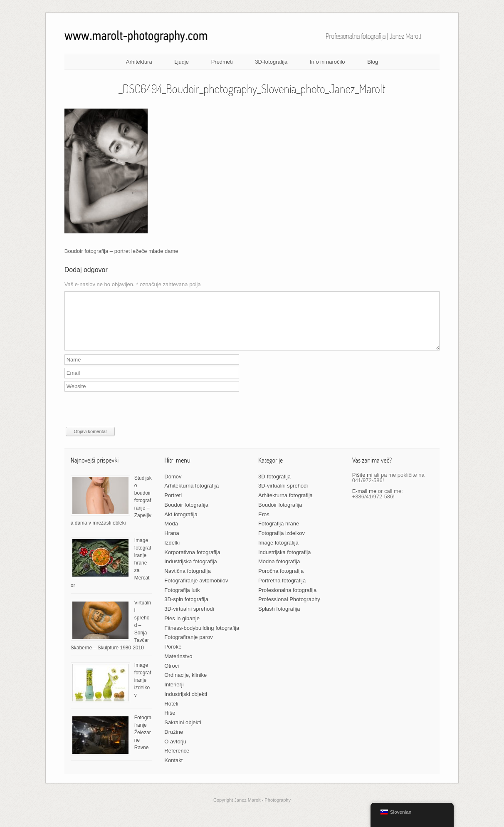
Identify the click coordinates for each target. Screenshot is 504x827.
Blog (373, 62)
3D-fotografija (271, 62)
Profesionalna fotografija (287, 600)
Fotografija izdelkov (282, 543)
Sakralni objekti (183, 732)
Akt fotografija (181, 524)
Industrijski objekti (186, 704)
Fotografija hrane (279, 534)
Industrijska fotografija (190, 571)
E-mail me (364, 501)
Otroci (172, 676)
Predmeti (222, 62)
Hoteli (171, 714)
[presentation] (128, 421)
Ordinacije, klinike (185, 685)
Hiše (170, 723)
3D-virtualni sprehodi (189, 619)
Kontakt (173, 770)
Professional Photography (289, 609)
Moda (171, 534)
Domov (173, 487)
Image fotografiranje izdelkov (143, 690)
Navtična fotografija (187, 581)
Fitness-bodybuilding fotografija (202, 638)
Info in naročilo (327, 62)
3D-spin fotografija (186, 609)
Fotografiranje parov (188, 647)
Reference (177, 761)
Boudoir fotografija (186, 515)
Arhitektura (139, 62)
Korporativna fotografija (192, 562)
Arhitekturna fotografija (191, 496)
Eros (264, 524)
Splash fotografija (279, 619)
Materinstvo (178, 666)
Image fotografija (278, 553)
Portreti (173, 505)
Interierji (174, 695)
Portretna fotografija (282, 591)
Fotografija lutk (182, 600)
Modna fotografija (279, 571)
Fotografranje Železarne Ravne (143, 743)
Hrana (172, 543)
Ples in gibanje (182, 628)
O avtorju (175, 751)
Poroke (173, 657)
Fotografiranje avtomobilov (196, 591)
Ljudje (182, 62)
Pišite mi (362, 485)
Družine (174, 742)
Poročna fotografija (281, 581)
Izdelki (172, 553)
